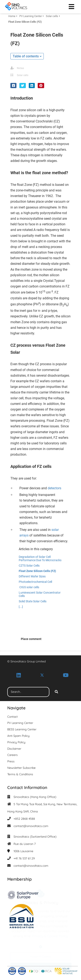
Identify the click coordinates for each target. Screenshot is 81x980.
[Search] (56, 692)
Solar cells (23, 75)
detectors (54, 488)
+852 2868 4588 (24, 819)
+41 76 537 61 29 (24, 858)
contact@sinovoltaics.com (31, 826)
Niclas (20, 68)
